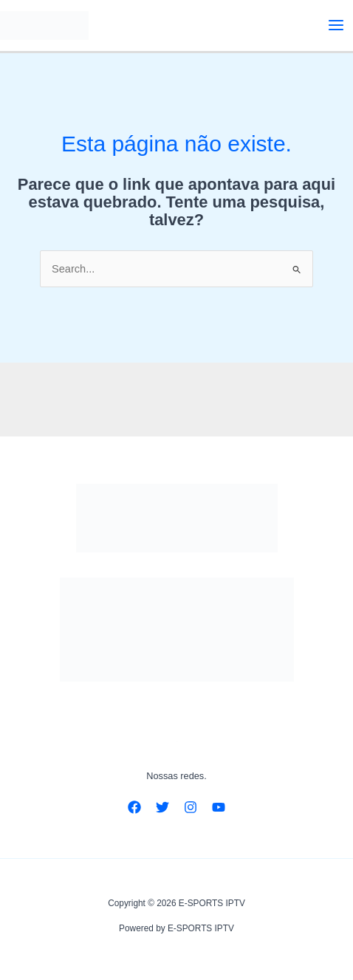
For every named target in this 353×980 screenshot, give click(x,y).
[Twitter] (162, 807)
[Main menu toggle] (336, 26)
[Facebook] (134, 807)
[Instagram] (191, 807)
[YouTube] (219, 807)
